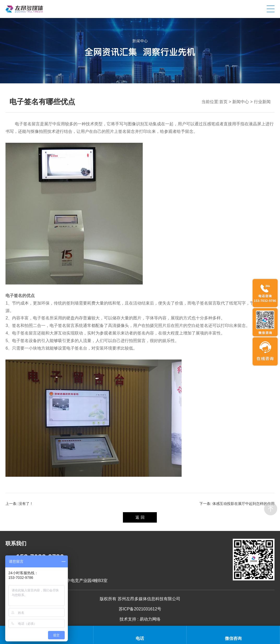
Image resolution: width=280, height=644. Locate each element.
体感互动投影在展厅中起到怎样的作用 (243, 504)
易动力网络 (150, 619)
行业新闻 (262, 102)
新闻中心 (241, 102)
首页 (223, 102)
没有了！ (26, 504)
